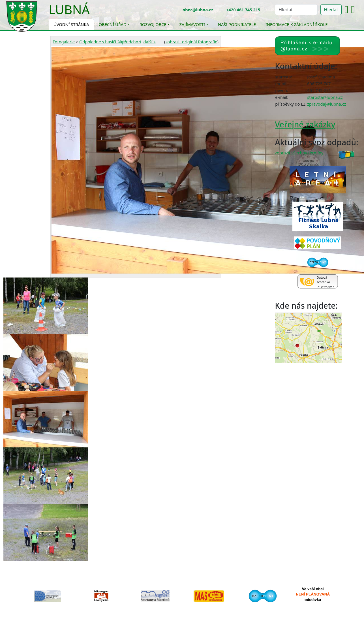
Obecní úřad (113, 24)
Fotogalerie (64, 42)
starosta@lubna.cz (325, 97)
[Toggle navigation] (94, 13)
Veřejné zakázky (305, 124)
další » (150, 42)
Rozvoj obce (153, 24)
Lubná (69, 9)
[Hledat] (296, 10)
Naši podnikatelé (237, 24)
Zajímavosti (192, 24)
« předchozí (130, 42)
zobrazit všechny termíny (299, 153)
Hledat (331, 10)
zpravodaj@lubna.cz (326, 104)
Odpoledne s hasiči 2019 (103, 42)
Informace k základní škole (296, 24)
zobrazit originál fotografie (191, 42)
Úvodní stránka (71, 24)
